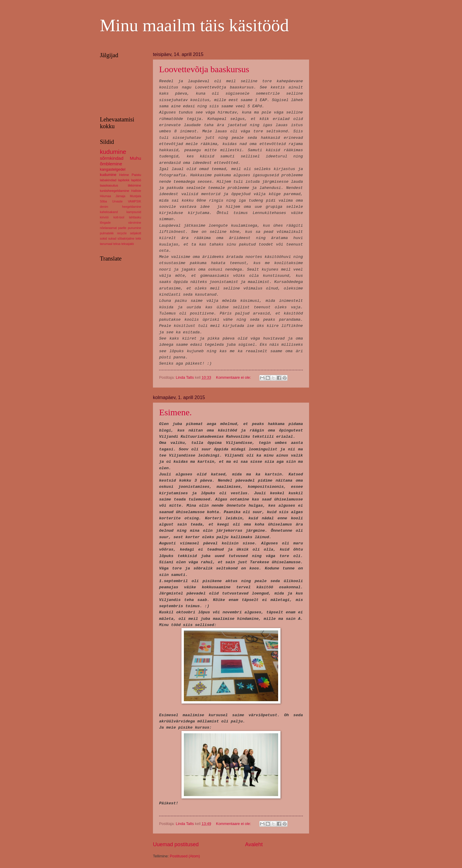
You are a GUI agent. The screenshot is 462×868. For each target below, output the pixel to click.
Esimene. (175, 412)
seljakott (136, 233)
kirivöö (104, 217)
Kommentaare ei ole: (234, 377)
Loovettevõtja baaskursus (204, 69)
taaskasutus (109, 185)
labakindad (108, 180)
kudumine (113, 152)
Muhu (135, 158)
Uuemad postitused (176, 844)
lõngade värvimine (121, 223)
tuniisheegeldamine (115, 191)
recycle (122, 233)
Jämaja (120, 196)
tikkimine (135, 185)
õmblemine (111, 164)
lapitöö (136, 180)
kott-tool (119, 217)
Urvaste (117, 201)
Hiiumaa (105, 196)
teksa (117, 244)
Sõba (103, 201)
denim (104, 207)
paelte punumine (130, 228)
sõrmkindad (112, 158)
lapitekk (124, 180)
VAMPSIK (135, 201)
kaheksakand (109, 212)
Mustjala (136, 196)
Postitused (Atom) (185, 856)
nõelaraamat (108, 228)
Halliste (136, 191)
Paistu (136, 175)
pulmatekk (107, 233)
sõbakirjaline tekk (129, 239)
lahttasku (135, 217)
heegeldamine (132, 207)
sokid (103, 239)
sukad (112, 239)
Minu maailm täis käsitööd (194, 25)
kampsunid (134, 212)
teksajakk (128, 244)
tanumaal (106, 244)
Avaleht (254, 844)
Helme (124, 175)
